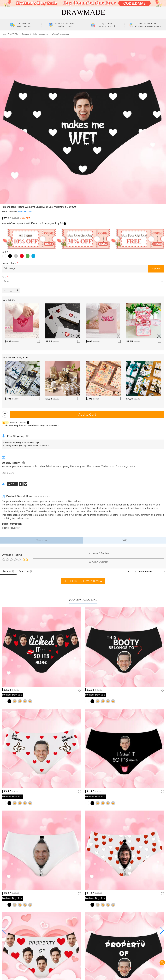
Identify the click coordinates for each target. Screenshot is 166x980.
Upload (156, 269)
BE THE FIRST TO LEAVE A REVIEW (83, 581)
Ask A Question (99, 562)
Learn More (8, 473)
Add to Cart (87, 414)
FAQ (124, 540)
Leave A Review (99, 553)
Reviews (41, 540)
